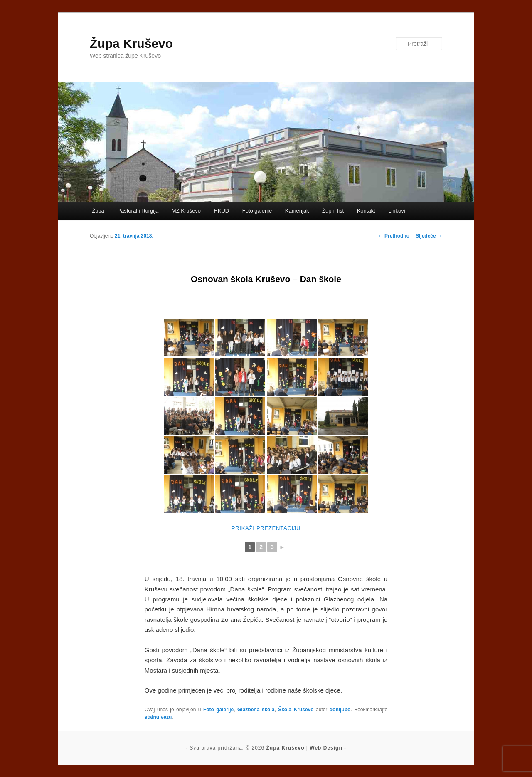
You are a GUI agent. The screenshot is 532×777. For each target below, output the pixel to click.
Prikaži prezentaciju (266, 528)
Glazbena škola (256, 710)
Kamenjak (297, 211)
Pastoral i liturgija (138, 211)
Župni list (333, 211)
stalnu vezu (158, 717)
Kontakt (366, 211)
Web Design (326, 748)
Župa (98, 211)
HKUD (221, 211)
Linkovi (397, 211)
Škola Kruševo (296, 710)
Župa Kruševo (131, 43)
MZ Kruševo (186, 211)
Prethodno (394, 236)
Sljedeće (429, 236)
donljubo (340, 710)
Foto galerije (257, 211)
